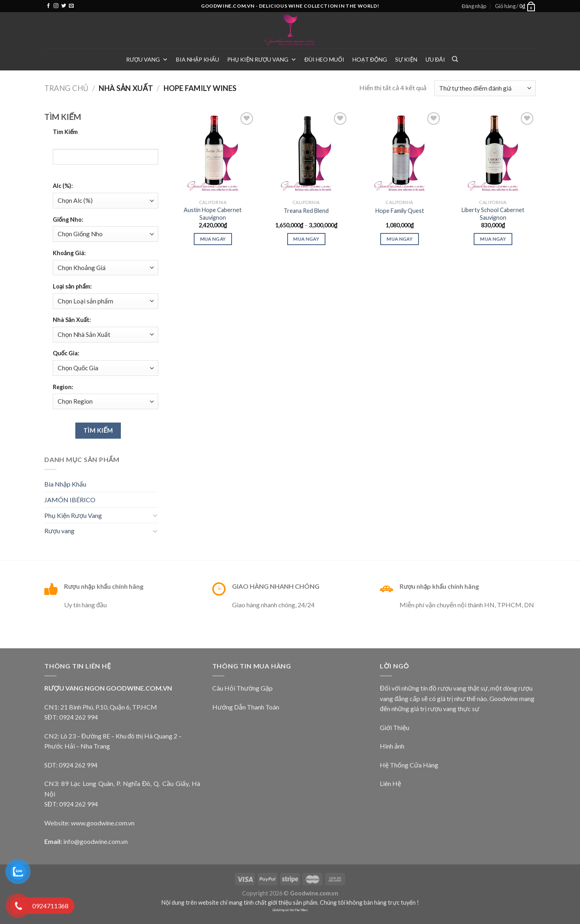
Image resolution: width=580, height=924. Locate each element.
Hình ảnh (392, 746)
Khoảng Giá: (69, 253)
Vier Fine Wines (299, 910)
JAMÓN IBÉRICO (70, 500)
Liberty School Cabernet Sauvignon (493, 214)
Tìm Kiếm (65, 132)
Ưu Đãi (435, 59)
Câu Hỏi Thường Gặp (242, 688)
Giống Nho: (68, 220)
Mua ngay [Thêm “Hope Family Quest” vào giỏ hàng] (400, 239)
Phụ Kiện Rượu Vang (262, 59)
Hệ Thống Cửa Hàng (409, 765)
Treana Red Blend (306, 211)
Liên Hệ (390, 783)
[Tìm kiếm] (455, 59)
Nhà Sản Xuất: (72, 320)
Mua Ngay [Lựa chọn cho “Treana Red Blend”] (306, 239)
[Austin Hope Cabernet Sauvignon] (213, 153)
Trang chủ (66, 88)
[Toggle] (155, 515)
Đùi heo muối (324, 59)
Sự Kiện (406, 59)
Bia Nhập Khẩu (198, 59)
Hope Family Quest (400, 211)
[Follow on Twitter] (64, 6)
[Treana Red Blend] (306, 153)
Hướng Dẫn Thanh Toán (246, 707)
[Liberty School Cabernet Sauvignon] (493, 153)
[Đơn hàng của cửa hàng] (485, 88)
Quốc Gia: (66, 353)
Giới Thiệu (395, 727)
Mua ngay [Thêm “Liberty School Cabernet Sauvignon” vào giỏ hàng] (493, 239)
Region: (63, 387)
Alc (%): (63, 186)
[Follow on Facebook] (48, 6)
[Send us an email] (71, 6)
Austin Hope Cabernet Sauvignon (213, 214)
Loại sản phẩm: (72, 286)
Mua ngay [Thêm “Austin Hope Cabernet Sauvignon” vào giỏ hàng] (213, 239)
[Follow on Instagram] (56, 6)
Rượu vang (147, 59)
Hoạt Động (370, 59)
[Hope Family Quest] (400, 153)
